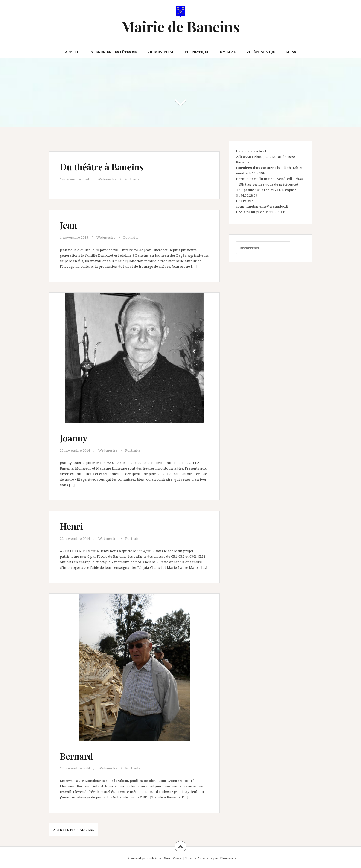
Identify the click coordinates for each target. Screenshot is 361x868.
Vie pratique (197, 52)
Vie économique (262, 52)
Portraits (132, 179)
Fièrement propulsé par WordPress (153, 858)
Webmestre (107, 179)
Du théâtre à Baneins (102, 167)
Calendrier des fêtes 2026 (114, 52)
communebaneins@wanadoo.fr (262, 206)
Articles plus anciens (74, 830)
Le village (228, 52)
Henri (71, 526)
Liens (291, 52)
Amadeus (205, 858)
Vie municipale (162, 52)
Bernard (76, 756)
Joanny (74, 438)
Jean (68, 225)
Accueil (73, 52)
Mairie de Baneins (180, 26)
